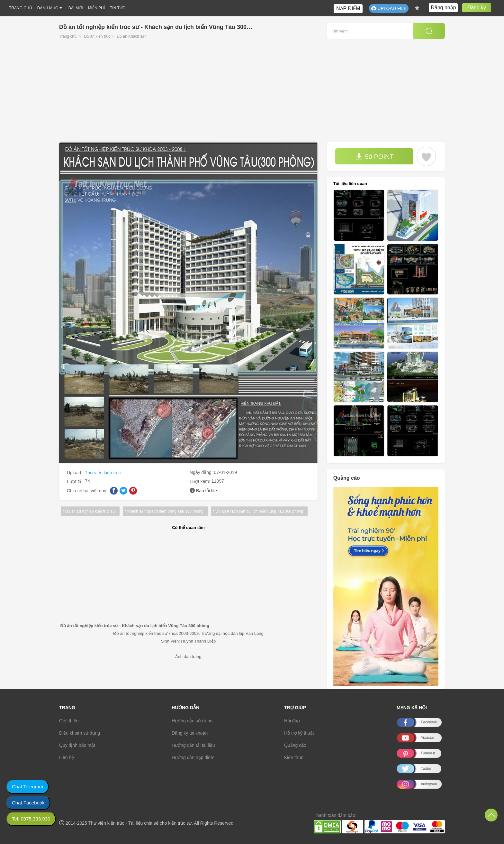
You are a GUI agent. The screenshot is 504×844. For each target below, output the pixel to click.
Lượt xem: (201, 481)
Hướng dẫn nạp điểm (193, 757)
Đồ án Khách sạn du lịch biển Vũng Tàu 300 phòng (258, 511)
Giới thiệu (69, 721)
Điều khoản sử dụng (80, 733)
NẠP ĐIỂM (348, 9)
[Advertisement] (252, 94)
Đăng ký (477, 8)
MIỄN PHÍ (96, 8)
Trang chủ (68, 36)
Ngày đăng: (202, 472)
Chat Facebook (28, 803)
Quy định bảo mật (77, 745)
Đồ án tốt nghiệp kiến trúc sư (90, 511)
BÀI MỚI (76, 8)
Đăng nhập (443, 8)
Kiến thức (294, 757)
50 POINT (374, 157)
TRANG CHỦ (21, 8)
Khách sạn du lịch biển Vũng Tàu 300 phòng (164, 511)
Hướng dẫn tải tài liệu (193, 745)
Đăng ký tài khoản (190, 733)
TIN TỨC (117, 8)
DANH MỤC (48, 8)
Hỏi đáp (292, 721)
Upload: (75, 473)
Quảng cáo (295, 745)
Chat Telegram (27, 787)
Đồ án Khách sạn (132, 36)
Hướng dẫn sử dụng (192, 721)
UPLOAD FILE (389, 8)
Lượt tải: (76, 481)
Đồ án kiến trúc (97, 36)
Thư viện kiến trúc (103, 473)
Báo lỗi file (207, 491)
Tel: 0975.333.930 (31, 819)
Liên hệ (67, 757)
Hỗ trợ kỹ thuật (299, 733)
